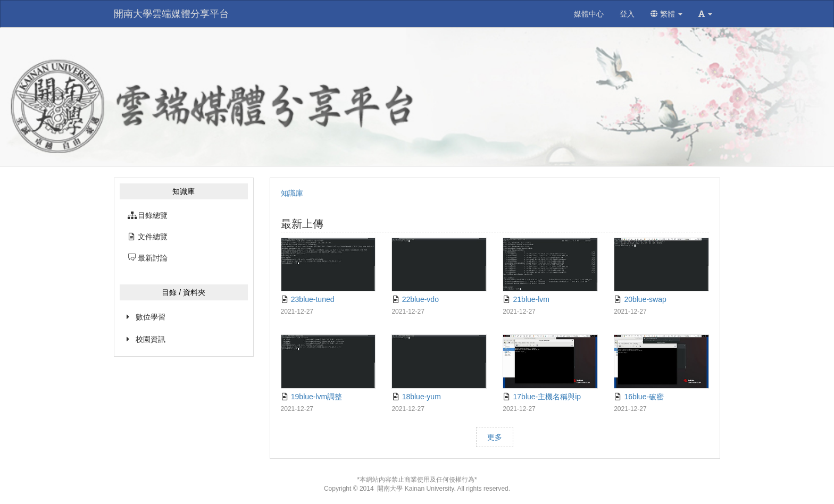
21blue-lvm (526, 299)
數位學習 (151, 317)
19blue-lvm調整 (312, 397)
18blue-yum (416, 397)
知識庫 (292, 193)
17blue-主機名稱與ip (542, 397)
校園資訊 (151, 339)
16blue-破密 (639, 397)
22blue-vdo (415, 299)
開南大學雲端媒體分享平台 (171, 14)
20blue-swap (640, 299)
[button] (705, 14)
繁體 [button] (666, 14)
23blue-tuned (308, 299)
